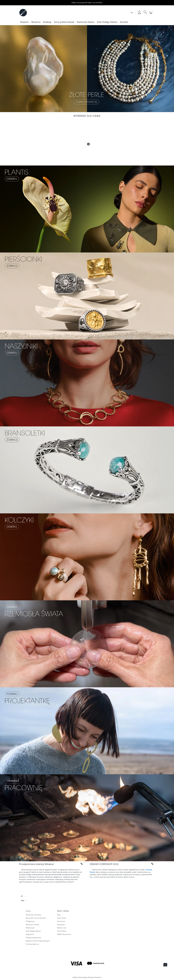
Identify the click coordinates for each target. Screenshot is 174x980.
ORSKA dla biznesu (64, 934)
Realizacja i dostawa (33, 915)
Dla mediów (62, 931)
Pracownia (61, 921)
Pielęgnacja (30, 921)
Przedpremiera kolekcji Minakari (36, 864)
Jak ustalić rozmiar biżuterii (36, 918)
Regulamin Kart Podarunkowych (38, 941)
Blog (59, 915)
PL (22, 896)
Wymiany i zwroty (32, 924)
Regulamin (30, 934)
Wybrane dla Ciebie (87, 116)
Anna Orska (62, 918)
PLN (23, 901)
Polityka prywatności (34, 938)
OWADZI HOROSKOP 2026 (104, 864)
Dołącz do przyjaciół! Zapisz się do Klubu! (87, 3)
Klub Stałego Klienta (33, 931)
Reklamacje (30, 928)
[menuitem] (24, 22)
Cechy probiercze (32, 944)
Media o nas (62, 928)
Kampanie (61, 924)
